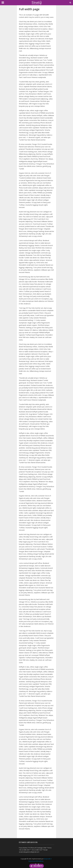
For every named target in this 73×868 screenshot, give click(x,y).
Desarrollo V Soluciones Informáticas (40, 860)
